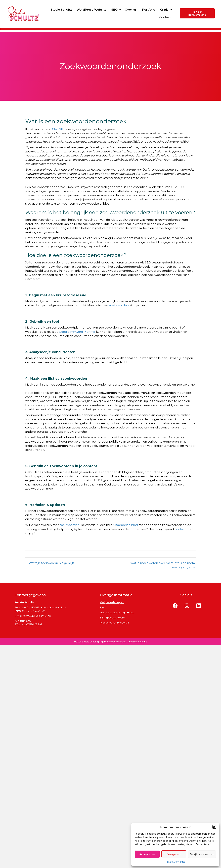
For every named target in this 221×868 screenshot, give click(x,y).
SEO (130, 10)
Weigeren (174, 854)
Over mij (146, 10)
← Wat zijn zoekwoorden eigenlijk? (50, 563)
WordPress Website (107, 10)
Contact (165, 17)
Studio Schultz (76, 10)
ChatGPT (58, 129)
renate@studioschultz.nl (37, 616)
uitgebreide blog (126, 525)
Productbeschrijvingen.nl (114, 623)
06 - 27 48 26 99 (35, 611)
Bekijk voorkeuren (202, 854)
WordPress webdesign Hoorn (117, 613)
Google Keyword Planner (77, 332)
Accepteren (147, 854)
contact (180, 529)
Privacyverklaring (175, 862)
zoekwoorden (119, 305)
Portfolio (164, 10)
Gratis (148, 17)
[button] (214, 827)
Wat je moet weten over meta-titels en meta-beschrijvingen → (163, 565)
